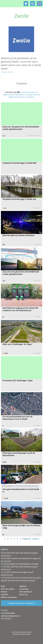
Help (3, 586)
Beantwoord (21, 95)
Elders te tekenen (27, 97)
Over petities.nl (26, 592)
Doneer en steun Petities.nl (22, 603)
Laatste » (36, 539)
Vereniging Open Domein (22, 634)
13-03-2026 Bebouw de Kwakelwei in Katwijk (20, 564)
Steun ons (24, 594)
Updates (23, 586)
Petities (4, 592)
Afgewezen (13, 97)
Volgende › (27, 539)
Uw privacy (24, 589)
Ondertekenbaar (29, 92)
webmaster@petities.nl (10, 616)
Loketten (5, 594)
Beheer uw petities (9, 597)
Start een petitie (8, 589)
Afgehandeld (8, 95)
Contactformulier (8, 613)
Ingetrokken (33, 95)
